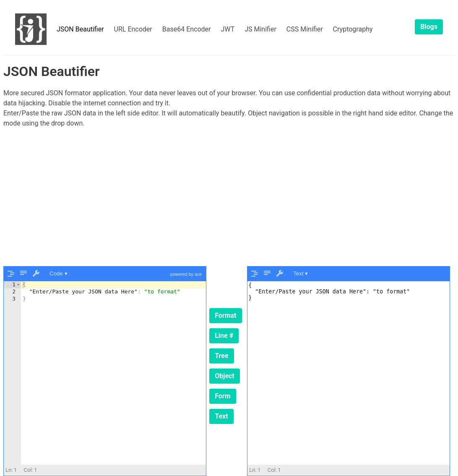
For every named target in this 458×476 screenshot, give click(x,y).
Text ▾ (301, 273)
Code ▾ (59, 273)
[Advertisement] (229, 197)
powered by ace (186, 274)
